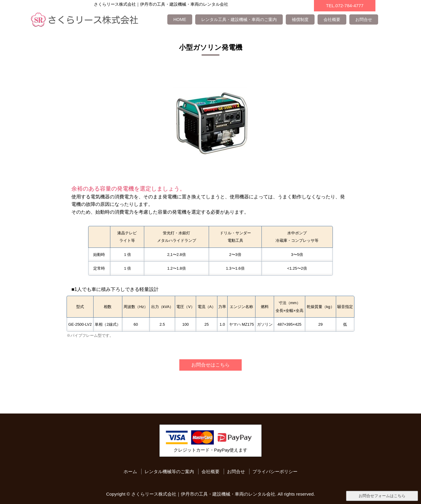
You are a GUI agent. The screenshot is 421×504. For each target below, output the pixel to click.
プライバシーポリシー (275, 471)
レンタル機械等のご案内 (169, 471)
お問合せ (364, 19)
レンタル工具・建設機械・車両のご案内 (239, 19)
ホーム (130, 471)
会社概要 (332, 19)
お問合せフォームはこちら (382, 496)
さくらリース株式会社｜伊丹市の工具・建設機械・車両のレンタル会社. (204, 494)
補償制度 (300, 19)
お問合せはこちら (210, 365)
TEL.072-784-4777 (345, 6)
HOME (180, 19)
